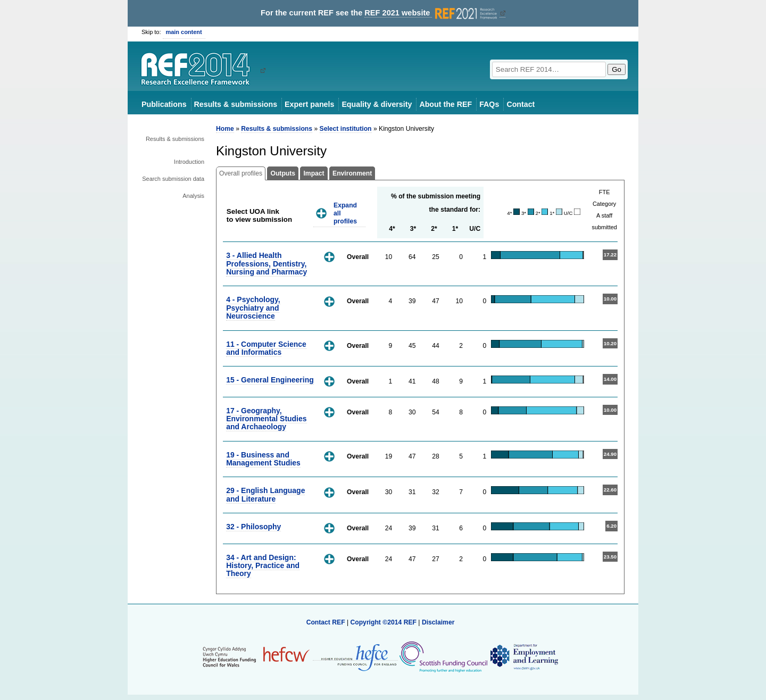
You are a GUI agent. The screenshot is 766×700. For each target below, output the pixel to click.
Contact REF (326, 622)
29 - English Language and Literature (265, 494)
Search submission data (173, 179)
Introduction (189, 162)
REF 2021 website (432, 13)
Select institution (346, 129)
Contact (521, 104)
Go (617, 69)
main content (184, 32)
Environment (352, 173)
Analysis (193, 196)
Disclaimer (438, 622)
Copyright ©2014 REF (384, 622)
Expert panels (309, 104)
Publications (164, 104)
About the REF (446, 104)
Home (225, 129)
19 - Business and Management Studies (263, 459)
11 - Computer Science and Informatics (266, 348)
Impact (314, 173)
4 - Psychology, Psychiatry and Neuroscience (253, 308)
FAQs (489, 104)
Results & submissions (236, 104)
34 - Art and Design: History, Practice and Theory (263, 566)
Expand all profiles (345, 213)
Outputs (283, 173)
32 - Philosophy (253, 527)
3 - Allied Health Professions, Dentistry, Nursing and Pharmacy (267, 264)
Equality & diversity (377, 104)
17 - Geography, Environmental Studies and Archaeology (266, 419)
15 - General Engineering (270, 380)
